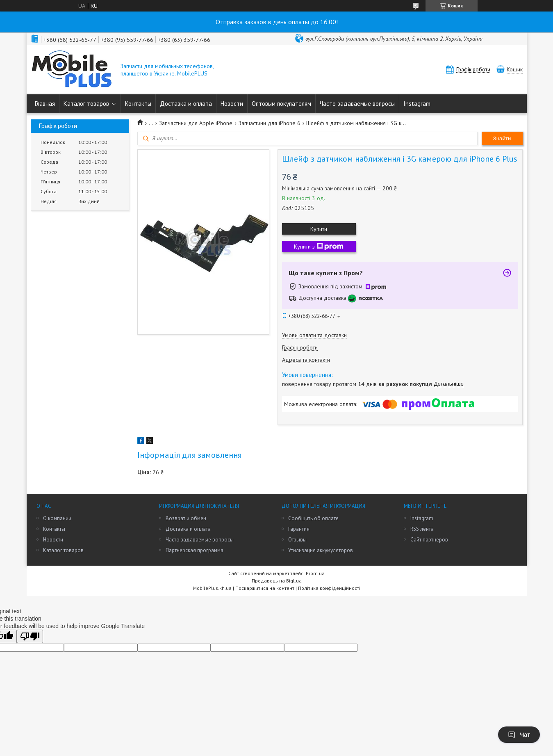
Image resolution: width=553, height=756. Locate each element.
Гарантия (299, 529)
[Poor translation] (30, 636)
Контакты (138, 104)
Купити (319, 229)
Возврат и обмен (186, 518)
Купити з (319, 247)
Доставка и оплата (186, 104)
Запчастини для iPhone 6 (270, 123)
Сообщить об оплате (313, 518)
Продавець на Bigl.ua (277, 581)
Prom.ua (315, 573)
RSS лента (422, 529)
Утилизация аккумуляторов (321, 550)
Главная (45, 104)
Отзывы (297, 540)
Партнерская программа (195, 550)
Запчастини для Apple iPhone (196, 123)
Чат (519, 735)
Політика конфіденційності (329, 588)
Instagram (417, 104)
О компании (57, 518)
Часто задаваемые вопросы (357, 104)
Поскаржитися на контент (265, 588)
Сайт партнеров (429, 540)
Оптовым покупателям (281, 104)
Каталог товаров (86, 104)
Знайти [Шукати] (502, 138)
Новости (232, 104)
